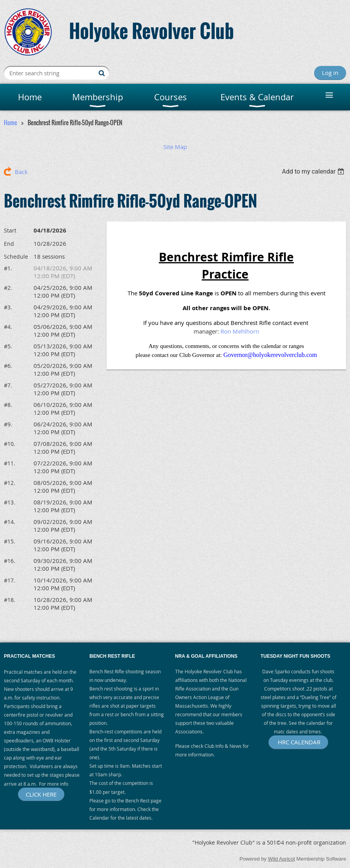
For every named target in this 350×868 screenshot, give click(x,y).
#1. (8, 268)
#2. (8, 288)
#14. (10, 522)
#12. (10, 483)
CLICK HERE (41, 794)
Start (10, 230)
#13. (10, 502)
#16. (10, 561)
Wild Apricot (282, 859)
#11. (10, 463)
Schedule (16, 256)
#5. (8, 346)
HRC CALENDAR (298, 742)
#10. (10, 444)
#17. (10, 580)
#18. (10, 600)
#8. (8, 405)
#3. (8, 307)
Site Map (175, 147)
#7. (8, 385)
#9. (8, 424)
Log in (330, 73)
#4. (8, 327)
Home (11, 122)
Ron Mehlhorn (240, 331)
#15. (10, 541)
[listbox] (314, 171)
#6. (8, 366)
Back (21, 172)
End (9, 244)
